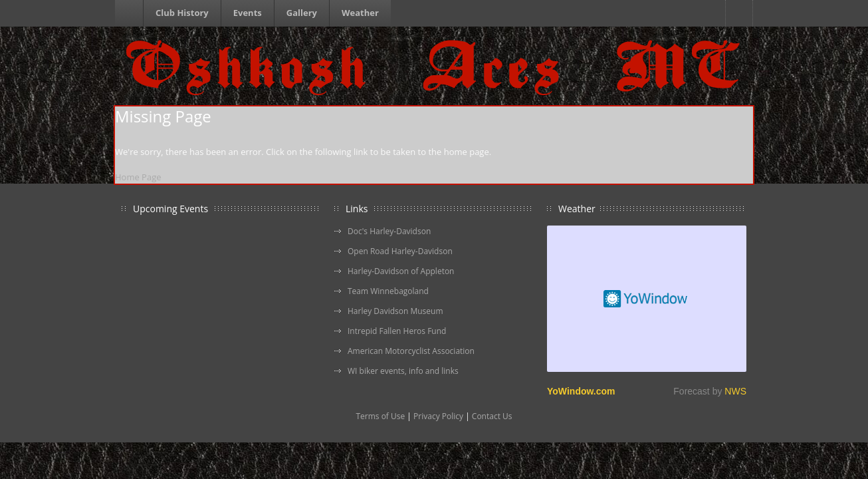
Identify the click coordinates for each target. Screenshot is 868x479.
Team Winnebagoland (388, 291)
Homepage (131, 13)
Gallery (302, 13)
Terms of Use (380, 416)
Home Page (138, 177)
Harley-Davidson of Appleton (401, 271)
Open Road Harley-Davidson (400, 251)
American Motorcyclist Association (411, 351)
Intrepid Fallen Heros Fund (397, 331)
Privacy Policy (438, 416)
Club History (182, 13)
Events (248, 13)
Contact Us (492, 416)
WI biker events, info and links (403, 371)
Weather (360, 13)
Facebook (739, 13)
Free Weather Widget (647, 299)
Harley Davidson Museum (395, 311)
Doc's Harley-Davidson (389, 231)
